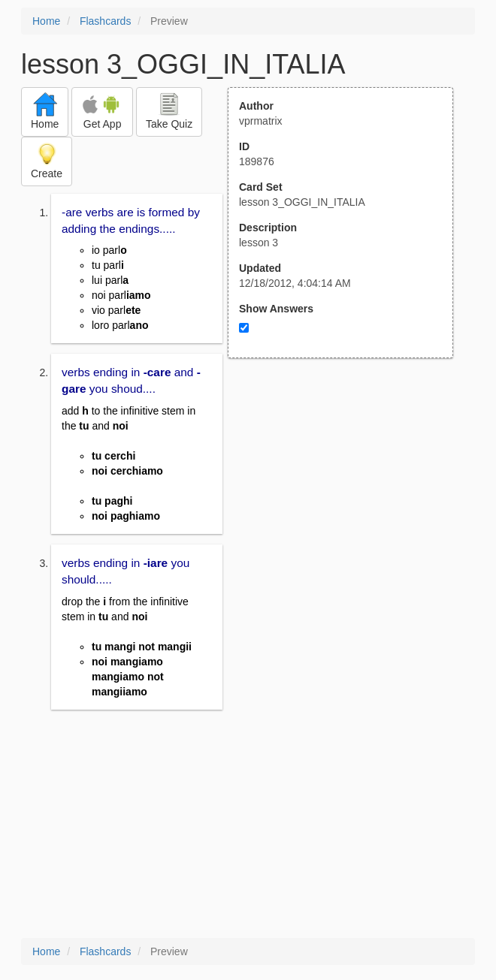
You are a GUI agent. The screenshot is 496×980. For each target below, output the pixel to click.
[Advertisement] (349, 505)
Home (46, 21)
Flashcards (105, 21)
